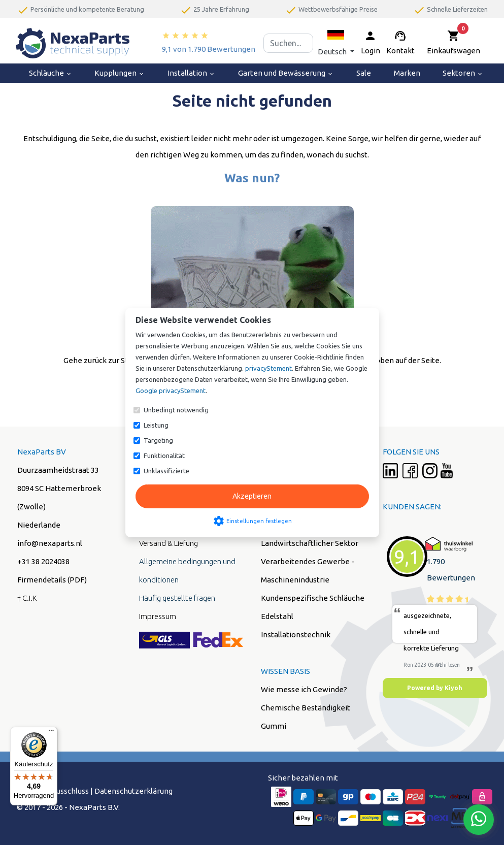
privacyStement (268, 368)
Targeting (158, 440)
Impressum (158, 616)
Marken (407, 73)
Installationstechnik (296, 635)
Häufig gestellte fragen (177, 598)
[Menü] (51, 733)
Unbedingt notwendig (176, 410)
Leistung (156, 425)
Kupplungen (120, 73)
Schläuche (51, 73)
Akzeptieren (252, 496)
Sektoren (463, 73)
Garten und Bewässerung (286, 73)
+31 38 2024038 (43, 561)
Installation (191, 73)
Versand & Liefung (169, 543)
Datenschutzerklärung (133, 791)
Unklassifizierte (166, 471)
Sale (364, 73)
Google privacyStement (171, 391)
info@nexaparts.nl (50, 543)
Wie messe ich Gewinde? (304, 689)
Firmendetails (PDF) (52, 580)
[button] (336, 43)
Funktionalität (164, 456)
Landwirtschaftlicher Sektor (310, 543)
